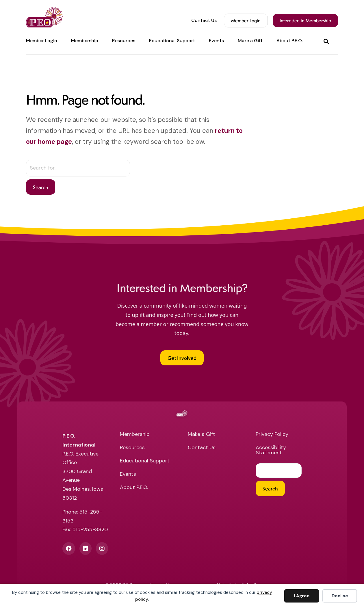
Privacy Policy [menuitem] (272, 435)
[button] (327, 41)
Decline (340, 596)
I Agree (302, 596)
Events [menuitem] (216, 41)
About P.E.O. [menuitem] (290, 41)
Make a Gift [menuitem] (250, 41)
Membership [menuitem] (85, 41)
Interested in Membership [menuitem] (305, 20)
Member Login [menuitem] (42, 41)
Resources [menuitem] (124, 41)
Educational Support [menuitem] (172, 41)
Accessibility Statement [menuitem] (271, 450)
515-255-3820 (90, 529)
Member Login (246, 20)
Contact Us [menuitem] (204, 21)
